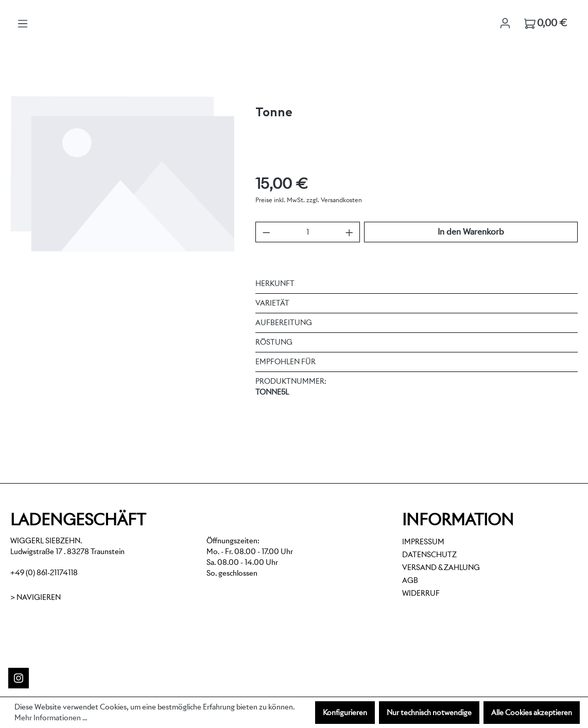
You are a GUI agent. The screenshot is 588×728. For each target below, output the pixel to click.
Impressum (423, 542)
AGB (410, 580)
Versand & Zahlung (441, 567)
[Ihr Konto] (505, 23)
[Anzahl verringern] (266, 232)
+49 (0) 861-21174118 (44, 573)
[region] (123, 205)
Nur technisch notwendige (429, 713)
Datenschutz (429, 555)
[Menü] (23, 24)
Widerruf (421, 593)
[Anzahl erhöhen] (349, 232)
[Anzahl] (307, 232)
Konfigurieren (345, 713)
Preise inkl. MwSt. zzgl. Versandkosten (309, 200)
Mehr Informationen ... (51, 718)
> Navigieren (36, 597)
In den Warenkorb (471, 232)
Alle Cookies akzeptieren (532, 713)
